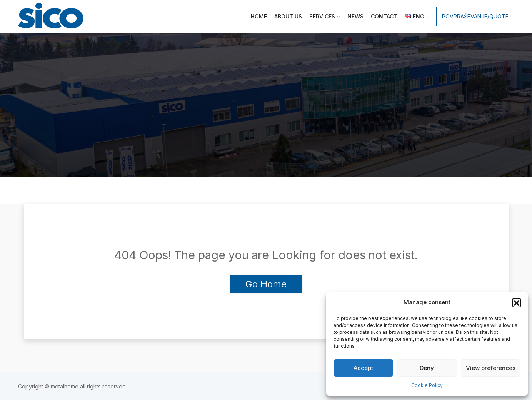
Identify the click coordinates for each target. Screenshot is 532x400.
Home (259, 16)
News (355, 16)
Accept (363, 368)
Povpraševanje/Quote (475, 16)
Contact (384, 16)
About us (288, 16)
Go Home (266, 284)
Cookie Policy (427, 385)
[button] (517, 302)
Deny (427, 368)
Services (322, 16)
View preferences (491, 368)
